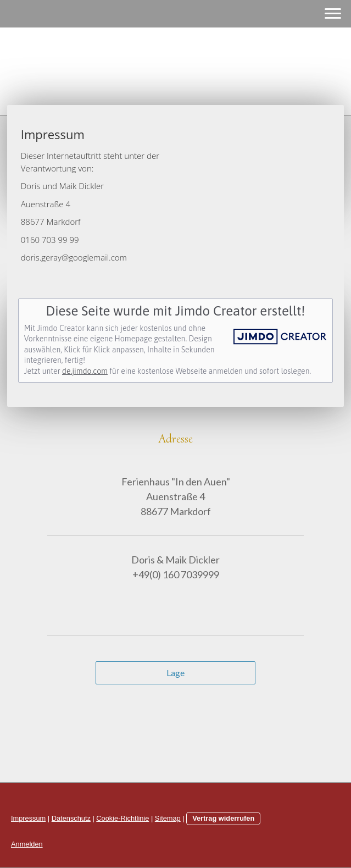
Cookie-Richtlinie (122, 818)
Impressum (28, 818)
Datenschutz (71, 818)
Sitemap (168, 818)
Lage (176, 673)
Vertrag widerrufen (223, 818)
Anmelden (27, 844)
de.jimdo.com (85, 371)
